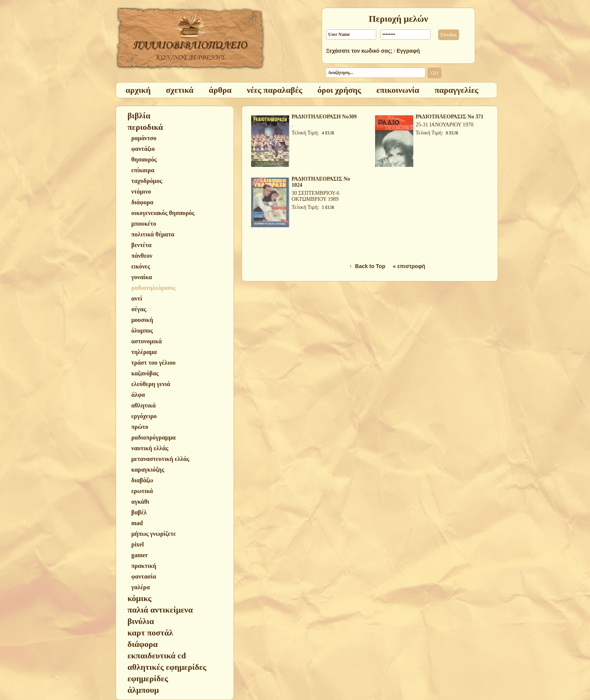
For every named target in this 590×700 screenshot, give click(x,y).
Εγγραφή (408, 51)
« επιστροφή (409, 266)
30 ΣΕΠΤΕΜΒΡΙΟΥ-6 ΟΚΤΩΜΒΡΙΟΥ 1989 (315, 196)
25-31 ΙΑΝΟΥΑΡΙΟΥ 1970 (444, 125)
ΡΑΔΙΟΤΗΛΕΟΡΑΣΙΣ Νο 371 (450, 117)
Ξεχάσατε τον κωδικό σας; (359, 51)
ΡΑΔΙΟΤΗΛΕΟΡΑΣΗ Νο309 (324, 117)
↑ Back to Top (368, 266)
